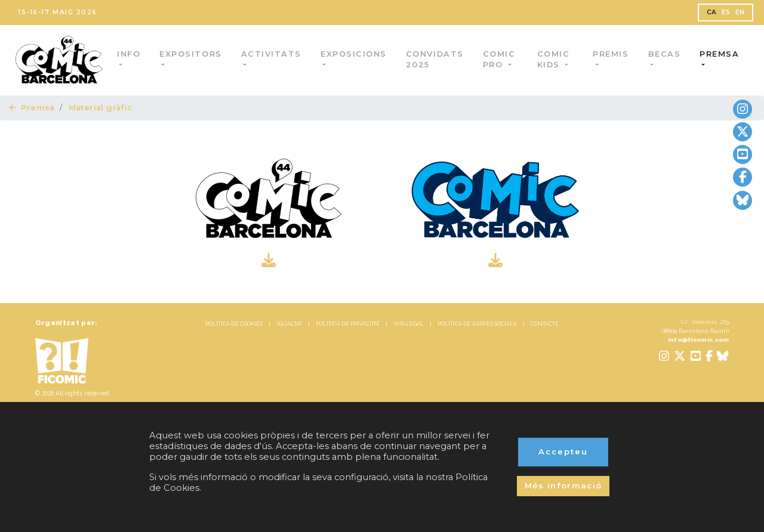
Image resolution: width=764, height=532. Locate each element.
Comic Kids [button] (554, 59)
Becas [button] (664, 54)
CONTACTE (545, 324)
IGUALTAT (289, 324)
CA (712, 12)
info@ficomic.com (699, 340)
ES (726, 12)
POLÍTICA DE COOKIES (234, 324)
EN (740, 12)
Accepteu (563, 451)
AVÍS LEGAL (409, 324)
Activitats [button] (272, 54)
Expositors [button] (192, 54)
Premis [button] (611, 54)
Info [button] (130, 54)
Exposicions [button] (355, 54)
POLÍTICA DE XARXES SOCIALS (477, 324)
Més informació (563, 485)
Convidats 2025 (437, 59)
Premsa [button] (719, 54)
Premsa (32, 108)
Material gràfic (101, 108)
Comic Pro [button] (501, 59)
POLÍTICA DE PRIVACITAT (348, 324)
